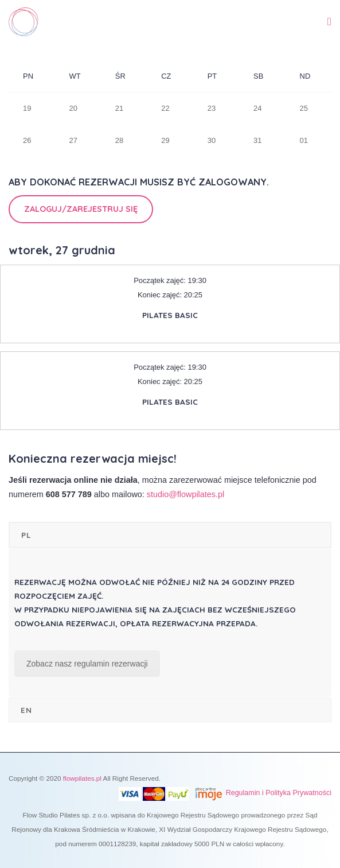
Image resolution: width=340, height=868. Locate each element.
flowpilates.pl (82, 778)
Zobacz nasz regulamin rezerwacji (87, 664)
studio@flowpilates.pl (185, 494)
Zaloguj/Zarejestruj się (81, 209)
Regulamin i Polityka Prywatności (279, 793)
